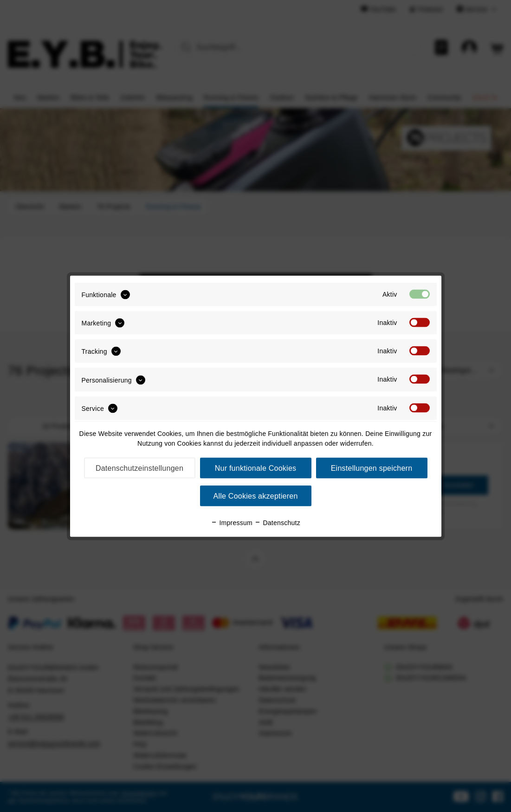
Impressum (232, 522)
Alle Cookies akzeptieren (255, 496)
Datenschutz (277, 522)
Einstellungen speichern (372, 468)
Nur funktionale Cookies (256, 468)
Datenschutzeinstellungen (139, 468)
